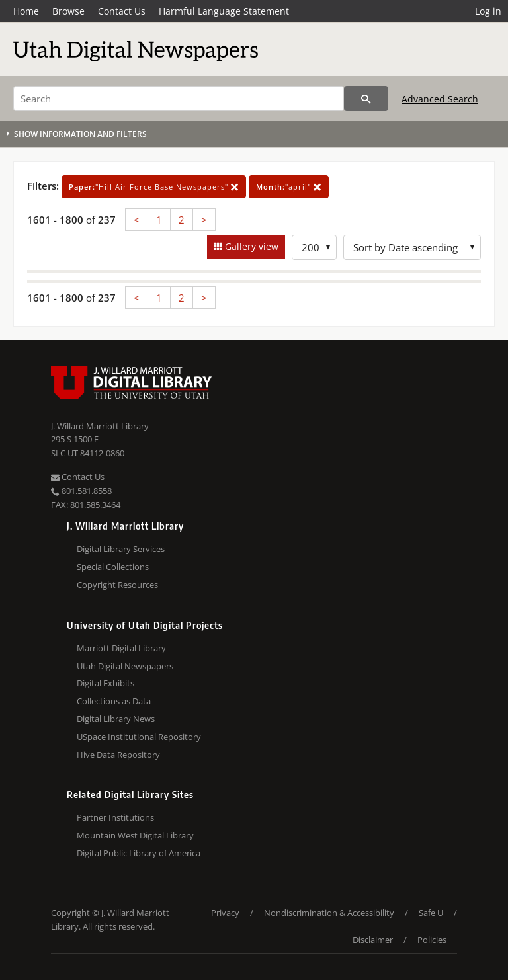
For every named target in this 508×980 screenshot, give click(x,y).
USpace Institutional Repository (139, 737)
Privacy (225, 913)
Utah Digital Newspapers (125, 666)
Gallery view (250, 246)
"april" (289, 187)
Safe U (431, 913)
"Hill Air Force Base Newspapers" (154, 187)
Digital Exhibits (106, 683)
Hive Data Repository (118, 755)
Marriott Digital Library (121, 648)
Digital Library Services (121, 549)
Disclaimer (373, 940)
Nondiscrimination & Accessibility (329, 913)
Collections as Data (114, 701)
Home (26, 11)
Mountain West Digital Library (135, 835)
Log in (488, 11)
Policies (432, 940)
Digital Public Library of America (139, 853)
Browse (68, 11)
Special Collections (113, 567)
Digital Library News (116, 719)
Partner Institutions (115, 817)
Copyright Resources (117, 585)
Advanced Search (440, 99)
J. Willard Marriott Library (100, 426)
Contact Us (122, 11)
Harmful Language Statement (224, 11)
